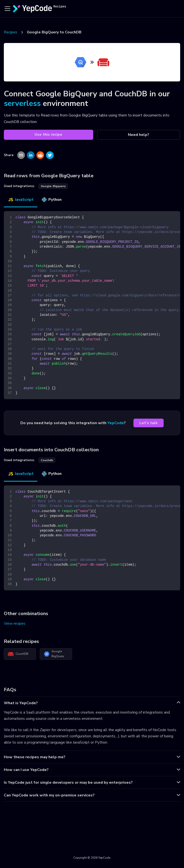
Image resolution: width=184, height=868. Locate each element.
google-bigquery (53, 186)
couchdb (47, 460)
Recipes (11, 32)
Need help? (139, 135)
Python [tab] (51, 200)
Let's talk (149, 423)
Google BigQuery (54, 654)
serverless (22, 103)
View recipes (15, 623)
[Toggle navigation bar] (7, 9)
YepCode (116, 423)
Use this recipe (48, 134)
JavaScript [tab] (21, 200)
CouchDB (18, 654)
